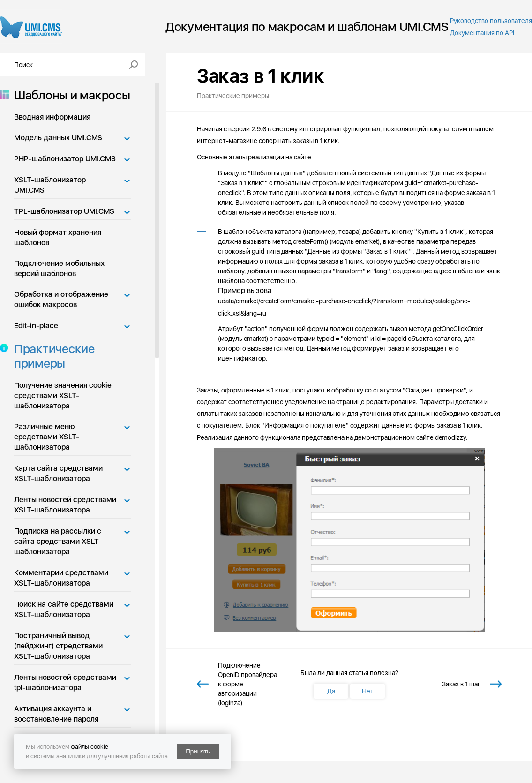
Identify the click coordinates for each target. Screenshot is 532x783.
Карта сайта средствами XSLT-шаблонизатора (58, 473)
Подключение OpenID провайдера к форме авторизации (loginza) (247, 684)
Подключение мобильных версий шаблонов (59, 268)
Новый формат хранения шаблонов (58, 237)
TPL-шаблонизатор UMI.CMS (64, 211)
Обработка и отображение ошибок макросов (61, 299)
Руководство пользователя (491, 21)
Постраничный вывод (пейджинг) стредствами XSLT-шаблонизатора (58, 646)
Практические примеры (52, 356)
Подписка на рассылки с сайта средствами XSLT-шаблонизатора (58, 541)
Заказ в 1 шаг (461, 684)
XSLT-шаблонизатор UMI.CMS (50, 185)
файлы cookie (90, 747)
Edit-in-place (36, 326)
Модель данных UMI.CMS (58, 138)
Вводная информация (52, 117)
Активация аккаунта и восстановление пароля (56, 714)
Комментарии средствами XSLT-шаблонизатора (61, 578)
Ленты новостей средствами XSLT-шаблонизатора (65, 505)
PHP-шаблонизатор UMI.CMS (65, 159)
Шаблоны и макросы (69, 95)
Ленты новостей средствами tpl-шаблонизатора (65, 682)
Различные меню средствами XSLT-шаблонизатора (47, 437)
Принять (198, 751)
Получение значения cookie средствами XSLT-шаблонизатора (63, 395)
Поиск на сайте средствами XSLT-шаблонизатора (64, 609)
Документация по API (482, 33)
